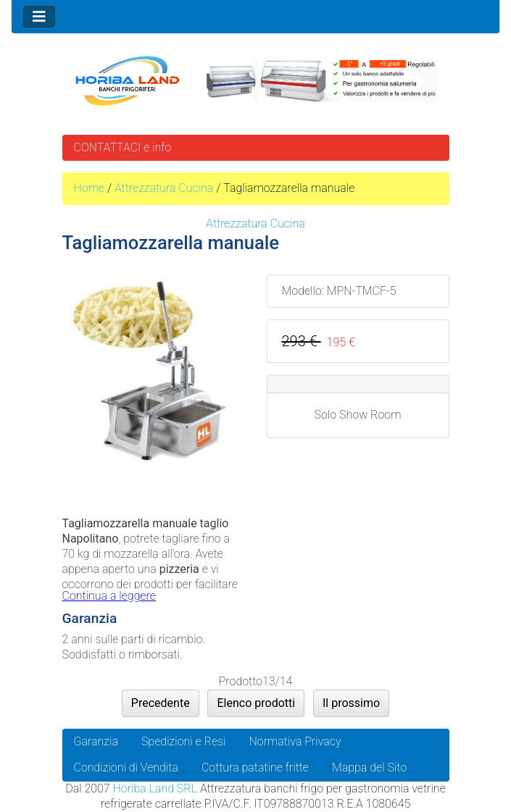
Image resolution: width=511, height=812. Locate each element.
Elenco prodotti (256, 703)
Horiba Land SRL (155, 788)
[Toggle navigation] (39, 17)
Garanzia (96, 741)
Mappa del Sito (369, 767)
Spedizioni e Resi (184, 741)
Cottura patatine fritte (255, 767)
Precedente (161, 703)
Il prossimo (351, 703)
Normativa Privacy (295, 741)
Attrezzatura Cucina (164, 188)
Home (90, 188)
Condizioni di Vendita (126, 767)
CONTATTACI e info (123, 147)
